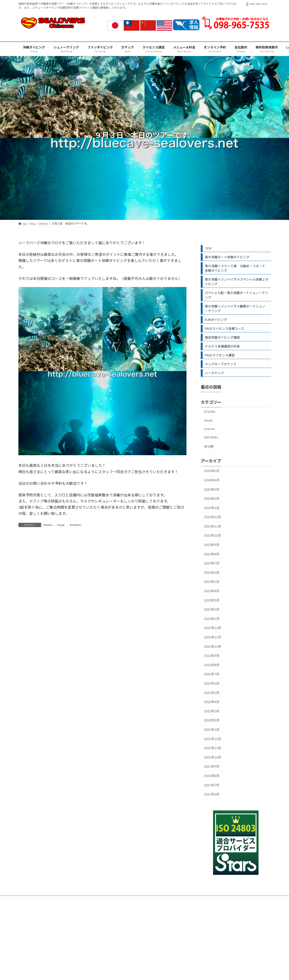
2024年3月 (212, 489)
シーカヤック (214, 373)
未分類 (209, 446)
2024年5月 (212, 471)
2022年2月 (212, 720)
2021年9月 (212, 766)
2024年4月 (212, 480)
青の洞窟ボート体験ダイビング (227, 257)
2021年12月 (213, 739)
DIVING (48, 525)
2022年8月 (212, 665)
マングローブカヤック (221, 364)
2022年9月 (212, 656)
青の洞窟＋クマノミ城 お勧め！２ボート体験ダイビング (235, 268)
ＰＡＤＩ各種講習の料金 (222, 346)
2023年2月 (212, 609)
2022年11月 (213, 637)
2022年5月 (212, 693)
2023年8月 (212, 554)
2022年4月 (212, 702)
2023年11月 (213, 526)
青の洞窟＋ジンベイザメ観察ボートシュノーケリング (235, 308)
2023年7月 (212, 563)
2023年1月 (212, 619)
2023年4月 (212, 591)
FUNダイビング (216, 320)
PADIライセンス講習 (220, 355)
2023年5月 (212, 582)
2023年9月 (212, 545)
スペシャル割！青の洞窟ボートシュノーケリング (237, 295)
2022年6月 (212, 683)
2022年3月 (212, 711)
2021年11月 (213, 748)
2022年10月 (213, 646)
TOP (208, 248)
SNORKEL (76, 525)
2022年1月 (212, 730)
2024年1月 (212, 508)
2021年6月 (212, 794)
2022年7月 (212, 674)
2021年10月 (213, 757)
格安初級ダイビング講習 (222, 337)
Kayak (61, 525)
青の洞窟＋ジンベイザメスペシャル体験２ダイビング (237, 282)
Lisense (209, 429)
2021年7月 (212, 785)
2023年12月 (213, 517)
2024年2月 (212, 499)
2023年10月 (213, 535)
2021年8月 (212, 776)
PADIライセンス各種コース (224, 329)
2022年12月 (213, 628)
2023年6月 (212, 573)
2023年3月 (212, 600)
